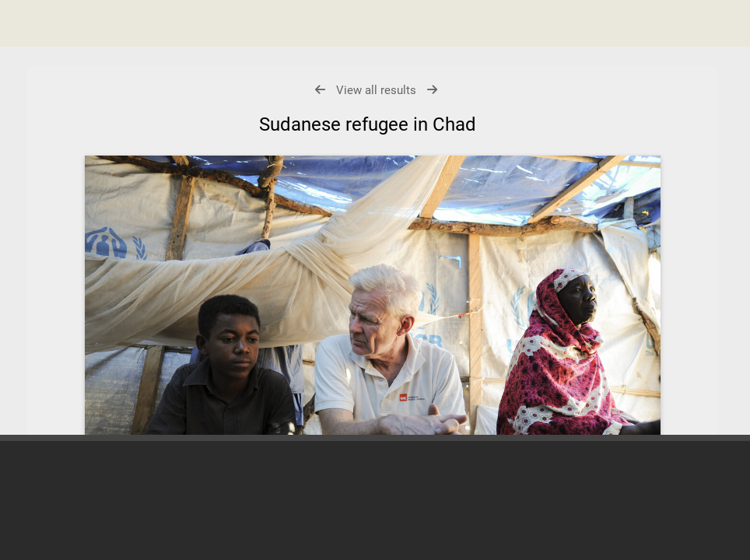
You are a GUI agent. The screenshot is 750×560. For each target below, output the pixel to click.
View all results (376, 90)
